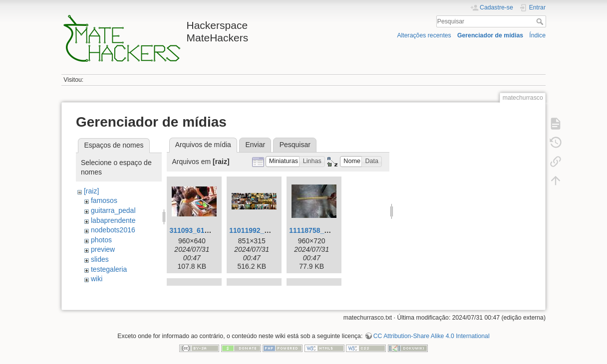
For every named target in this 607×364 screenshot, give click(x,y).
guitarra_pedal (113, 210)
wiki (97, 279)
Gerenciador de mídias (490, 35)
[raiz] (91, 191)
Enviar (255, 145)
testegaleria (109, 269)
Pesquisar (541, 21)
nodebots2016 (113, 230)
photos (101, 240)
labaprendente (113, 220)
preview (103, 249)
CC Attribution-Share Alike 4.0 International (432, 331)
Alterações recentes (424, 35)
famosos (104, 200)
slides (100, 259)
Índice (537, 35)
